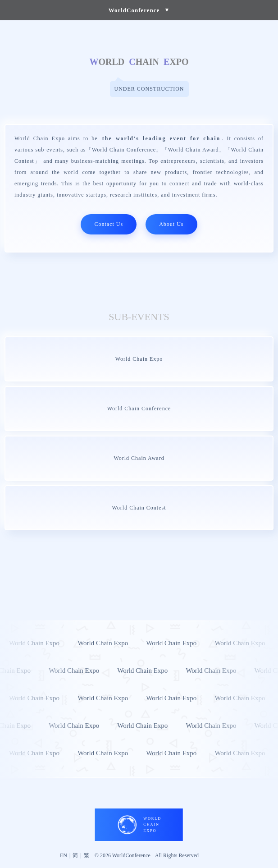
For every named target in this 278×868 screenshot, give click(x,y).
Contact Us (109, 224)
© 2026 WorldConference (123, 855)
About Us (171, 224)
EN (64, 855)
